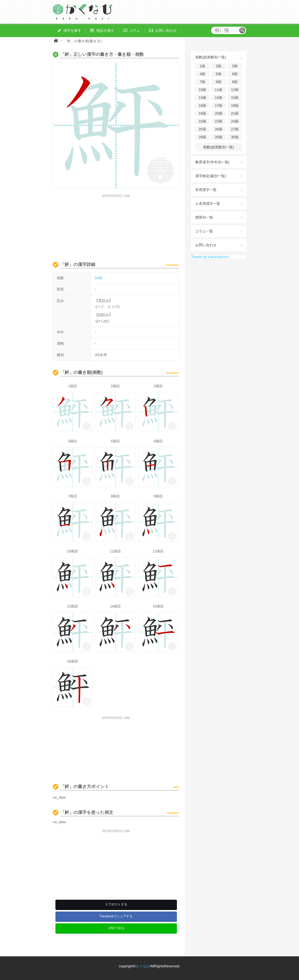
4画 (202, 74)
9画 (235, 82)
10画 (202, 90)
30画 (235, 137)
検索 (242, 30)
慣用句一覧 (204, 217)
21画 (235, 113)
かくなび (143, 966)
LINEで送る (116, 928)
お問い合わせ (206, 245)
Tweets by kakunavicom (210, 257)
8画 (219, 82)
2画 (219, 66)
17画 (219, 106)
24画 (235, 121)
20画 (219, 113)
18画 (235, 106)
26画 (219, 129)
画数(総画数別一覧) (219, 147)
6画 (235, 74)
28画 (202, 137)
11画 (219, 90)
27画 (235, 129)
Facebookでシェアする (116, 916)
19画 (202, 113)
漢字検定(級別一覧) (211, 176)
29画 (219, 137)
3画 (235, 66)
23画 (219, 121)
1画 (202, 66)
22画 (202, 121)
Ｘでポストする (116, 904)
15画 (235, 98)
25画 (202, 129)
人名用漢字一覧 (208, 204)
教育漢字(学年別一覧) (212, 162)
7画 (202, 82)
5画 (219, 74)
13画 (202, 98)
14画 (219, 98)
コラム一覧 (204, 231)
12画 (235, 90)
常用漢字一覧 (206, 190)
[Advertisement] (116, 225)
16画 (98, 278)
